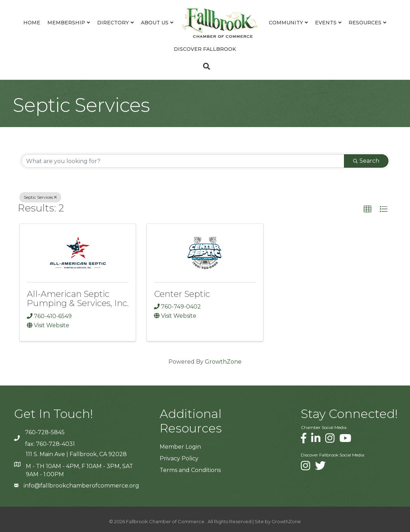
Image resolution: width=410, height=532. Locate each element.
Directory (113, 23)
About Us (155, 23)
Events (326, 23)
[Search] (205, 66)
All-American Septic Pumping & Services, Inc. (78, 298)
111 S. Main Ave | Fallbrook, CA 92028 (76, 454)
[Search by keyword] (183, 161)
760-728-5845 (45, 432)
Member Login (180, 447)
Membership (66, 23)
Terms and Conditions (190, 470)
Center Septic (182, 294)
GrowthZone (223, 362)
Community (286, 23)
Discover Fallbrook (205, 49)
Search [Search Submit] (366, 161)
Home (32, 23)
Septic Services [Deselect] (40, 197)
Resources (365, 23)
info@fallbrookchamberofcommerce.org (81, 486)
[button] (368, 209)
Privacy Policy (179, 458)
